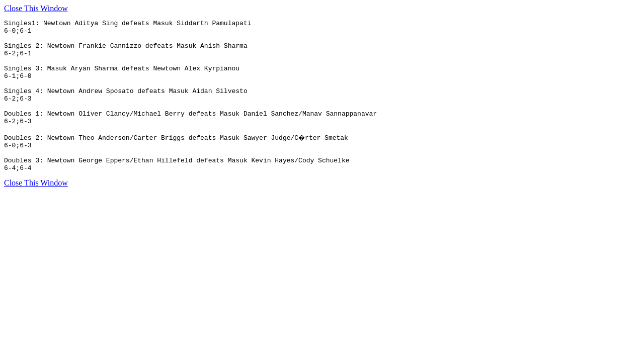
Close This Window (36, 8)
